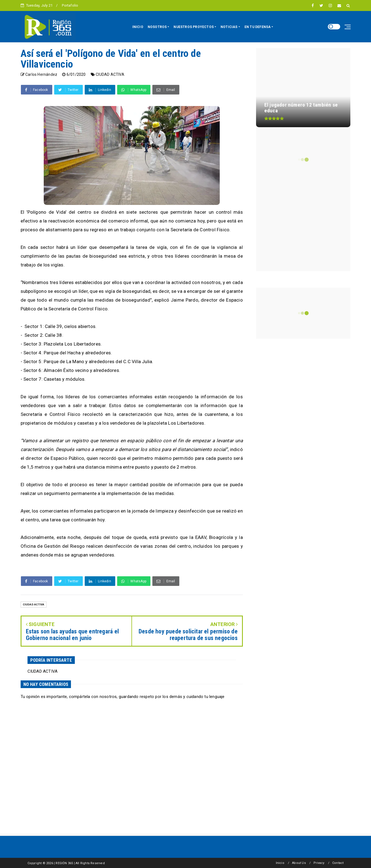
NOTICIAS (229, 27)
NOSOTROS (157, 27)
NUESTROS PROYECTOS (194, 27)
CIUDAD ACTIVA (110, 74)
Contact (338, 863)
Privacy (319, 863)
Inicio (280, 863)
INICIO (138, 27)
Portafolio (70, 5)
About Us (299, 863)
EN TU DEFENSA (258, 27)
